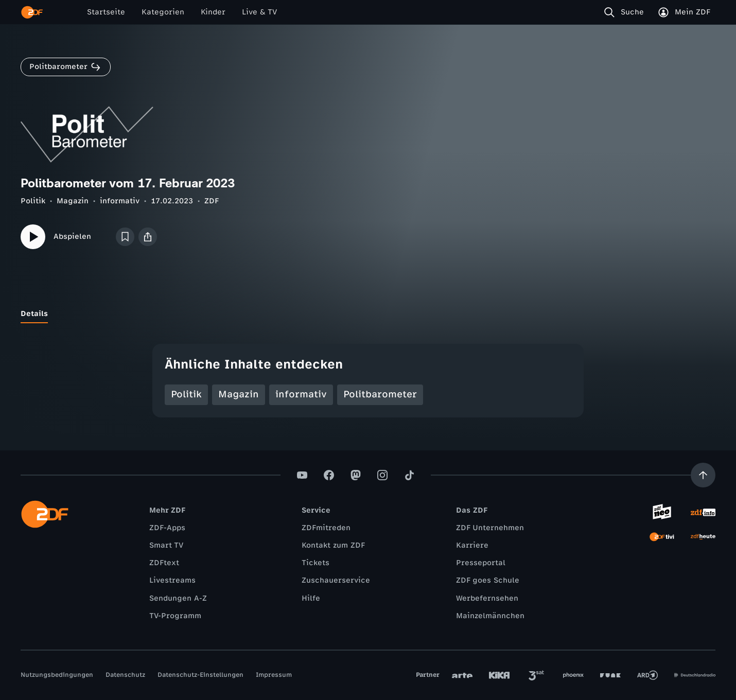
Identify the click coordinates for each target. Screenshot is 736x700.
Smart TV (166, 545)
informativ (120, 201)
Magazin (73, 201)
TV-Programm (175, 616)
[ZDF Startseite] (32, 12)
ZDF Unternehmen (490, 528)
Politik (33, 201)
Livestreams (172, 580)
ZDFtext (164, 563)
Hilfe (311, 598)
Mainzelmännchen (490, 616)
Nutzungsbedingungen (57, 675)
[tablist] (368, 314)
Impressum (274, 675)
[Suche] (626, 12)
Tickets (316, 563)
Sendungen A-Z (178, 598)
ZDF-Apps (167, 528)
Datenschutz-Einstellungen (200, 675)
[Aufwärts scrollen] (703, 475)
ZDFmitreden (326, 528)
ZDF (212, 201)
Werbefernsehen (487, 598)
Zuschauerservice (336, 580)
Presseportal (481, 563)
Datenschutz (125, 675)
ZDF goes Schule (488, 580)
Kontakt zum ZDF (333, 545)
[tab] (34, 314)
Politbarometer (380, 394)
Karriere (472, 545)
